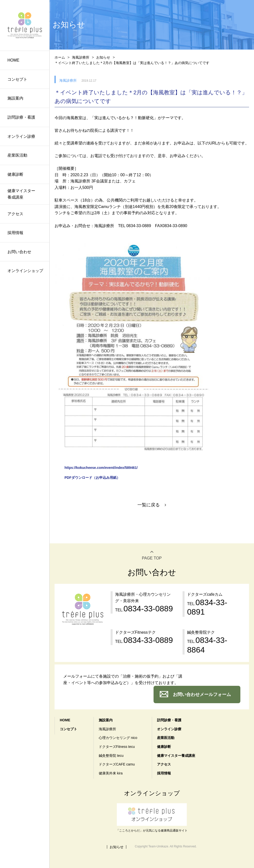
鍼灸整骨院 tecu (111, 756)
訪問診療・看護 (21, 117)
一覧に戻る (149, 505)
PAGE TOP (152, 558)
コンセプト (17, 79)
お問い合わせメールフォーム (202, 694)
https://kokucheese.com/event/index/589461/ (101, 468)
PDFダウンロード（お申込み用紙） (92, 478)
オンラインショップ (25, 271)
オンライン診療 (21, 136)
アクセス (15, 214)
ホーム (60, 57)
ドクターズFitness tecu (117, 747)
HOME (13, 60)
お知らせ (103, 57)
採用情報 (15, 233)
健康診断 (15, 174)
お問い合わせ (19, 252)
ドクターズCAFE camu (117, 764)
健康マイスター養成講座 (21, 194)
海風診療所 (81, 57)
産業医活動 (17, 155)
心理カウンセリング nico (118, 738)
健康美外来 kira (111, 773)
